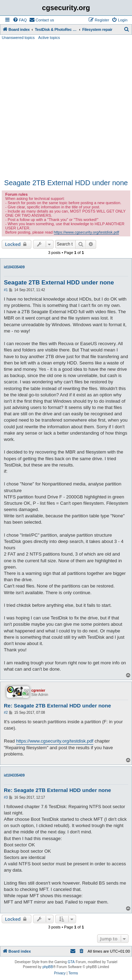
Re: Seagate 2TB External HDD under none (57, 706)
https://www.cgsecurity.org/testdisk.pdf (87, 232)
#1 (6, 290)
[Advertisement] (66, 110)
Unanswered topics (18, 38)
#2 (6, 713)
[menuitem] (20, 20)
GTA (71, 962)
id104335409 (14, 267)
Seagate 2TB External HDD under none (66, 183)
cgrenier (38, 690)
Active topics (49, 38)
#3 (6, 797)
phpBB (48, 967)
